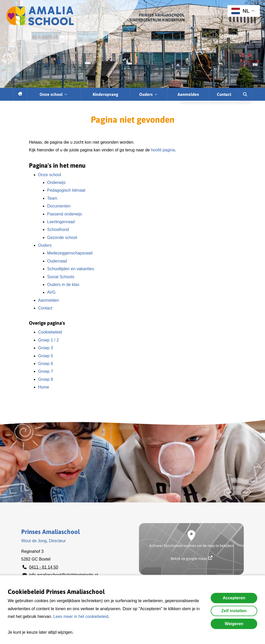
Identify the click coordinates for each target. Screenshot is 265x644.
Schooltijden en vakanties (71, 269)
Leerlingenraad (61, 222)
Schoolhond (58, 230)
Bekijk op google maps (192, 558)
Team (52, 198)
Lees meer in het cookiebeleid (81, 616)
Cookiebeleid (50, 332)
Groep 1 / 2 (48, 340)
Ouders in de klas (63, 285)
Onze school (54, 94)
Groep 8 (46, 379)
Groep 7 (46, 371)
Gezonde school (62, 238)
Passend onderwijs (64, 214)
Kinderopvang (105, 94)
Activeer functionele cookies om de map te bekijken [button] (192, 546)
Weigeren (234, 624)
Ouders (149, 94)
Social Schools (61, 277)
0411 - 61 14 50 (43, 567)
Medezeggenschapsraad (70, 253)
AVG (51, 292)
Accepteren (234, 598)
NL (240, 11)
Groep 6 (46, 364)
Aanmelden (188, 94)
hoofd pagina (163, 150)
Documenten (59, 206)
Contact (224, 94)
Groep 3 (46, 348)
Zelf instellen (234, 611)
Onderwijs (56, 183)
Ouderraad (57, 261)
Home (44, 387)
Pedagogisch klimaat (66, 190)
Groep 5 (46, 356)
